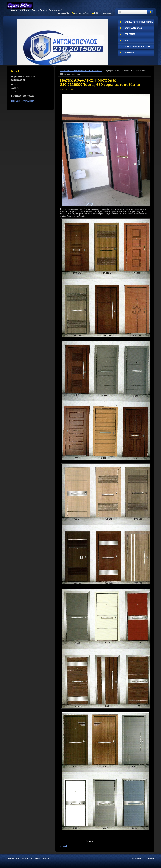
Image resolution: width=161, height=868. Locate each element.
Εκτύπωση (107, 13)
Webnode (151, 858)
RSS (96, 13)
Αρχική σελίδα (64, 13)
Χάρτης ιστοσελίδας (82, 13)
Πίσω (62, 846)
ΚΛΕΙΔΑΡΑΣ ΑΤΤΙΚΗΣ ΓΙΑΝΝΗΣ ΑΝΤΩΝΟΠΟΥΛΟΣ (81, 71)
